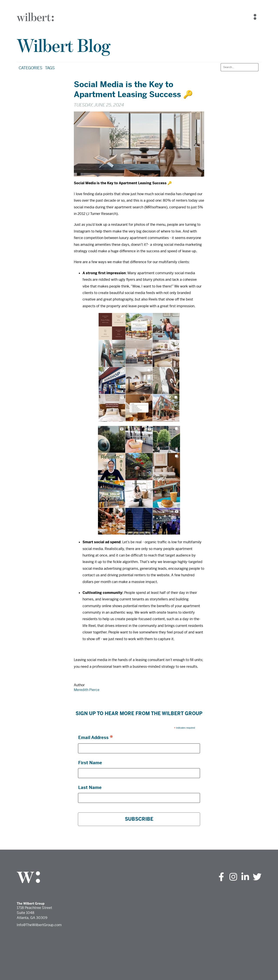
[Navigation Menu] (255, 17)
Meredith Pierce (87, 690)
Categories (31, 68)
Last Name (90, 788)
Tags (50, 68)
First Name (90, 763)
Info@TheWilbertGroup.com (39, 925)
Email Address (96, 737)
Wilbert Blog (64, 46)
